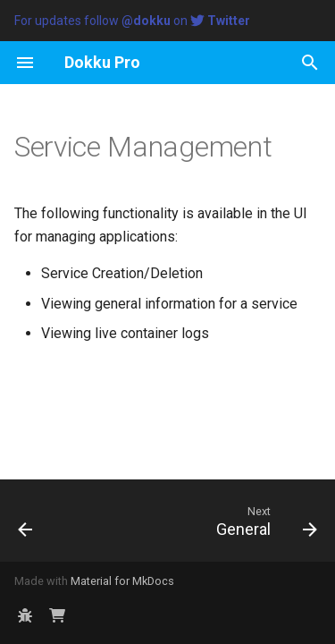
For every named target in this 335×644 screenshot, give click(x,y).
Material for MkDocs (122, 581)
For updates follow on (132, 21)
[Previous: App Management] (26, 521)
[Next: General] (264, 521)
